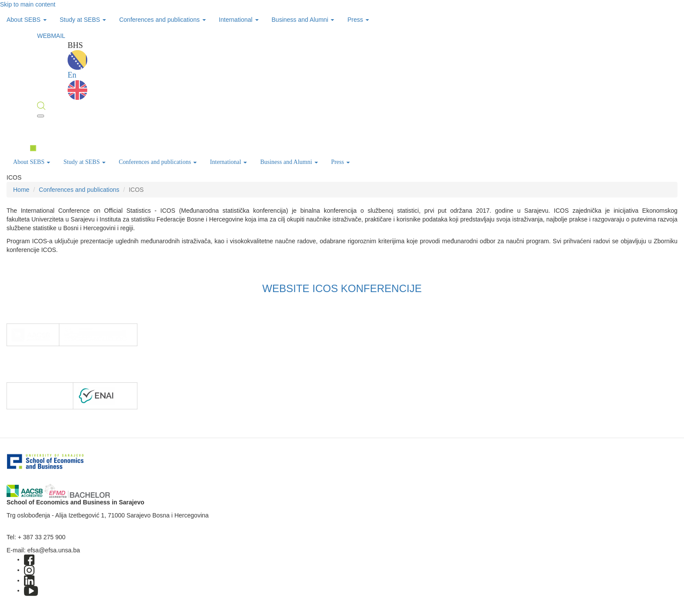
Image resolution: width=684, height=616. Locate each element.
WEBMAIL (51, 36)
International (239, 20)
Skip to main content (28, 4)
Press (358, 20)
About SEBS (27, 20)
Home (21, 190)
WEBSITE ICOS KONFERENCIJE (342, 288)
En (77, 85)
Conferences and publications (162, 20)
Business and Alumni (303, 20)
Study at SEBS (83, 20)
